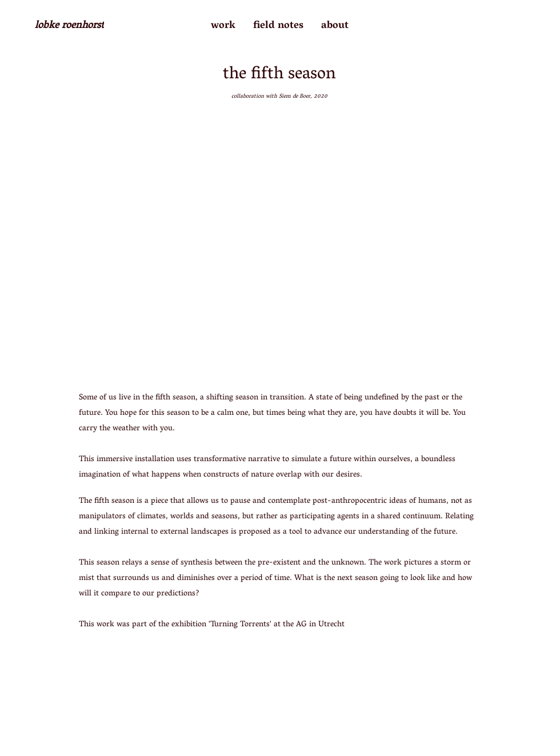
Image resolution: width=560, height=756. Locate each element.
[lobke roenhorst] (69, 26)
